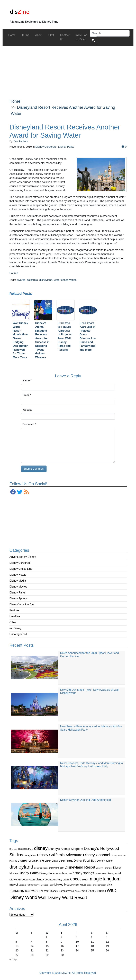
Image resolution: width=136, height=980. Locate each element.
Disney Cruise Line (21, 569)
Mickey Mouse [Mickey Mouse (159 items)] (64, 885)
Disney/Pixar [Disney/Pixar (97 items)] (30, 855)
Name (27, 380)
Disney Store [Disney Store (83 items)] (100, 873)
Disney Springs (19, 598)
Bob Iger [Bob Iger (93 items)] (14, 849)
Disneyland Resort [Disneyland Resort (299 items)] (80, 867)
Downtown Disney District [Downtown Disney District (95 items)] (57, 880)
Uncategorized (18, 634)
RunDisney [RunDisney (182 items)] (17, 891)
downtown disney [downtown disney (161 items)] (33, 880)
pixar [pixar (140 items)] (110, 885)
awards (21, 280)
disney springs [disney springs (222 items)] (83, 873)
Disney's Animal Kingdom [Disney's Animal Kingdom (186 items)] (66, 849)
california (32, 280)
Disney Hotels (18, 575)
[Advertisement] (68, 69)
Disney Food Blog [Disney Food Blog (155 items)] (85, 861)
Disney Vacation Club (22, 604)
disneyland (46, 280)
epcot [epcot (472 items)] (75, 879)
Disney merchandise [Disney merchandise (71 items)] (104, 868)
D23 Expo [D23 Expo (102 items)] (28, 849)
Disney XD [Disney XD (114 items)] (15, 880)
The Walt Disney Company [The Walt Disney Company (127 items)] (54, 891)
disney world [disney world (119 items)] (114, 873)
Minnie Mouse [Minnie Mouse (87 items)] (80, 885)
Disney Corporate (20, 563)
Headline (15, 616)
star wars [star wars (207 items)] (32, 891)
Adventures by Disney (23, 557)
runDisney (16, 628)
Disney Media (18, 581)
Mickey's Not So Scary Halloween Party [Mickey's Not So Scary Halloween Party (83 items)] (36, 885)
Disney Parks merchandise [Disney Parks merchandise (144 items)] (56, 873)
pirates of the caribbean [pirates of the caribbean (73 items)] (97, 885)
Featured (15, 610)
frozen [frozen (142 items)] (85, 879)
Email (27, 395)
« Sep (13, 959)
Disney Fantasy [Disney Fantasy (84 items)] (66, 861)
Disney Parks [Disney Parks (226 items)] (29, 873)
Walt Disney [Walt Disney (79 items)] (76, 891)
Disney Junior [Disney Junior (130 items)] (105, 861)
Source (14, 273)
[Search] (110, 33)
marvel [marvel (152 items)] (14, 885)
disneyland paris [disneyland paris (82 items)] (41, 868)
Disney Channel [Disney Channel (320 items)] (97, 855)
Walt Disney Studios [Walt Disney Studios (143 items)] (94, 891)
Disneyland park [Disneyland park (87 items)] (57, 868)
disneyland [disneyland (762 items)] (21, 867)
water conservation (65, 280)
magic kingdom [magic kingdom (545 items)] (105, 879)
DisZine (66, 973)
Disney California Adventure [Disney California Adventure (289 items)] (60, 855)
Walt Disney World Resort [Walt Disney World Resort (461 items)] (62, 897)
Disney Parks (17, 593)
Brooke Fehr (21, 141)
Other (13, 622)
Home (15, 101)
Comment (29, 424)
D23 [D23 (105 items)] (20, 849)
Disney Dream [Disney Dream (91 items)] (52, 861)
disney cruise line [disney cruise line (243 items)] (31, 860)
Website (28, 410)
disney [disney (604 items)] (41, 848)
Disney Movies (18, 587)
